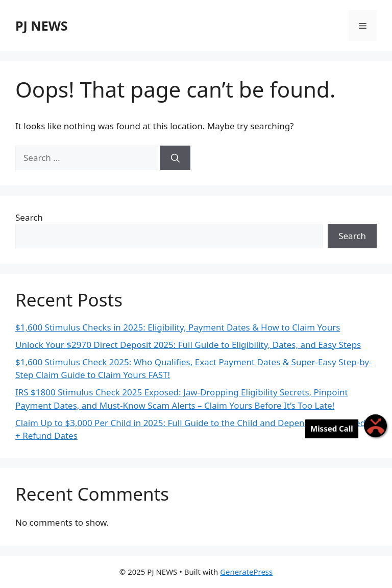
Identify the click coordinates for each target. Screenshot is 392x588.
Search (29, 217)
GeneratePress (246, 572)
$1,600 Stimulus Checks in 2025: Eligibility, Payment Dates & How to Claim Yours (178, 327)
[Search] (175, 158)
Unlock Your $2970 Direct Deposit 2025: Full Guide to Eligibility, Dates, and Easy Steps (188, 345)
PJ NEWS (42, 26)
